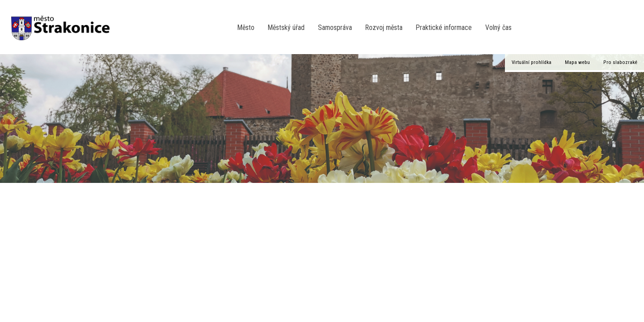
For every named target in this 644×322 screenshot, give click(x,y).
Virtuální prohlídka (532, 62)
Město (246, 28)
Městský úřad (286, 28)
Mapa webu (577, 62)
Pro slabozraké (620, 62)
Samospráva (335, 28)
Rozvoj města (384, 28)
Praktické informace (444, 28)
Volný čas (498, 28)
